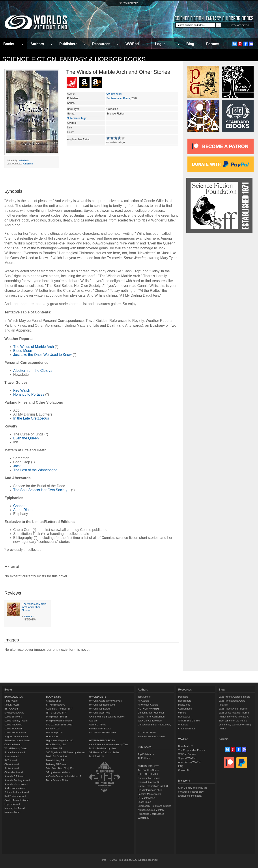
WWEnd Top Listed (99, 709)
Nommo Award (12, 812)
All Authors (144, 701)
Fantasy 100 (53, 729)
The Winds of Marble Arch (34, 347)
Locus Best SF (54, 748)
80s (66, 768)
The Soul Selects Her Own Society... (42, 490)
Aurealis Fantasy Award (17, 780)
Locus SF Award (13, 717)
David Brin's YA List (57, 756)
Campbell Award (13, 744)
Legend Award (12, 804)
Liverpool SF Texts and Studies (154, 806)
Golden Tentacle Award (17, 800)
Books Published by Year (103, 748)
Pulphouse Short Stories (151, 814)
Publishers (68, 44)
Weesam (29, 616)
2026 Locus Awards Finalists (234, 713)
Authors (37, 44)
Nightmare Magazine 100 (60, 740)
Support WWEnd (187, 758)
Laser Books (145, 802)
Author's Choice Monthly (151, 810)
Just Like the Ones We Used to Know (42, 355)
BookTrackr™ (96, 756)
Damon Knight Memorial (151, 713)
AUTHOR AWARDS (149, 709)
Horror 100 (52, 736)
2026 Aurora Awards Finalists (234, 697)
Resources (101, 44)
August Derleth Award (16, 736)
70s (60, 768)
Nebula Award (12, 705)
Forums (213, 44)
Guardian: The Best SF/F (60, 709)
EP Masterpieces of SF (150, 790)
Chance (19, 506)
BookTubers (185, 701)
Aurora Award (12, 756)
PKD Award (11, 760)
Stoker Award (12, 768)
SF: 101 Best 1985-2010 (59, 725)
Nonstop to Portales (29, 394)
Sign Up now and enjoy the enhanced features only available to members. (193, 792)
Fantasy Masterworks (149, 794)
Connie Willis (114, 94)
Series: (71, 103)
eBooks (182, 713)
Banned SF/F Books (100, 729)
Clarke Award (12, 764)
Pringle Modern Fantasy (59, 721)
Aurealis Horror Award (16, 784)
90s (72, 768)
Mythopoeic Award (14, 713)
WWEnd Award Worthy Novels (105, 701)
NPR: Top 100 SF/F (57, 713)
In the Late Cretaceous (31, 418)
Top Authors (144, 697)
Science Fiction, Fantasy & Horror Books (74, 59)
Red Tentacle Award (15, 796)
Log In (160, 44)
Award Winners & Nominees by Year (109, 744)
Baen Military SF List (57, 760)
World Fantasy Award (16, 748)
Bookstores (184, 717)
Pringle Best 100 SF (57, 717)
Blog (190, 44)
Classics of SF (54, 701)
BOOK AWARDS (14, 697)
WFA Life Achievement (150, 721)
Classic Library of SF (149, 782)
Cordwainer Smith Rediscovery (154, 725)
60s (54, 768)
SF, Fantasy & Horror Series (104, 752)
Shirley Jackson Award (17, 792)
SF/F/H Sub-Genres (189, 721)
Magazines (184, 705)
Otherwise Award (14, 772)
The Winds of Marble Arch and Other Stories (34, 607)
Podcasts (183, 697)
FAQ (181, 766)
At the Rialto (23, 510)
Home (103, 860)
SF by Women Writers (58, 772)
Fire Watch (22, 390)
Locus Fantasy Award (16, 721)
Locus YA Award (13, 729)
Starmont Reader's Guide (151, 736)
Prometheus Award (15, 752)
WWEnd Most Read (100, 713)
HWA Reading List (56, 744)
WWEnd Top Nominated (102, 705)
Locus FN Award (13, 725)
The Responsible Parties (191, 750)
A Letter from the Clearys (33, 371)
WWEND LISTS (98, 697)
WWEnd (132, 44)
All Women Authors (148, 705)
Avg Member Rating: (79, 139)
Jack (17, 466)
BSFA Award (11, 709)
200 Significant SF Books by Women (66, 752)
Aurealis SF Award (14, 776)
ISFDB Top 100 (54, 733)
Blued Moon (23, 351)
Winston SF (144, 818)
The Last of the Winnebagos (35, 470)
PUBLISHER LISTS (149, 766)
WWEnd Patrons (187, 754)
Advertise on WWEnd (190, 762)
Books (9, 44)
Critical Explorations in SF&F (153, 786)
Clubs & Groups (187, 729)
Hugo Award (11, 701)
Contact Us (184, 770)
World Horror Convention (151, 717)
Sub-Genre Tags (77, 118)
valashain (24, 160)
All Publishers (145, 758)
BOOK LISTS (53, 697)
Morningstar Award (15, 808)
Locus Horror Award (15, 733)
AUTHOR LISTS (147, 733)
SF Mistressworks (56, 705)
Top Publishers (146, 754)
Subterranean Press (118, 98)
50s (48, 768)
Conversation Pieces (149, 778)
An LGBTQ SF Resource (102, 733)
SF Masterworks (147, 798)
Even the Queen (26, 438)
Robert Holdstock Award (17, 740)
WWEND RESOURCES (102, 740)
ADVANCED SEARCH (240, 25)
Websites (183, 725)
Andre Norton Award (15, 788)
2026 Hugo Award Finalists (233, 709)
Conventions (185, 709)
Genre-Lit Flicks (98, 725)
